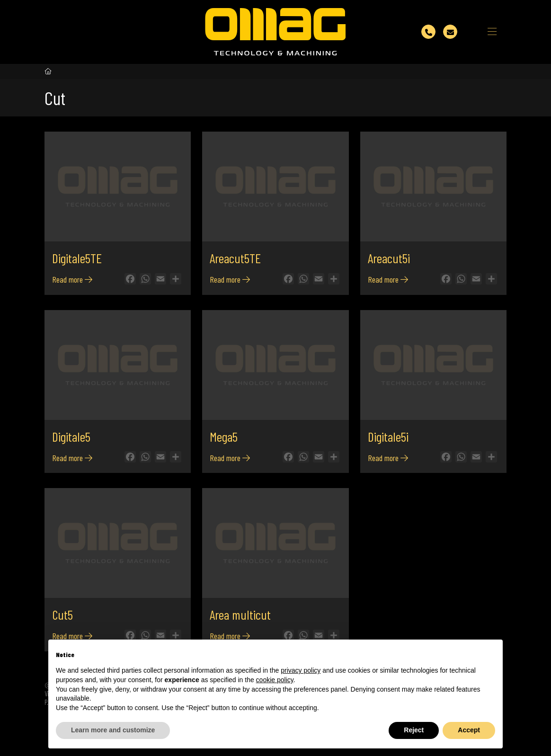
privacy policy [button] (301, 670)
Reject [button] (414, 730)
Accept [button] (469, 730)
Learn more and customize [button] (113, 730)
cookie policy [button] (275, 680)
